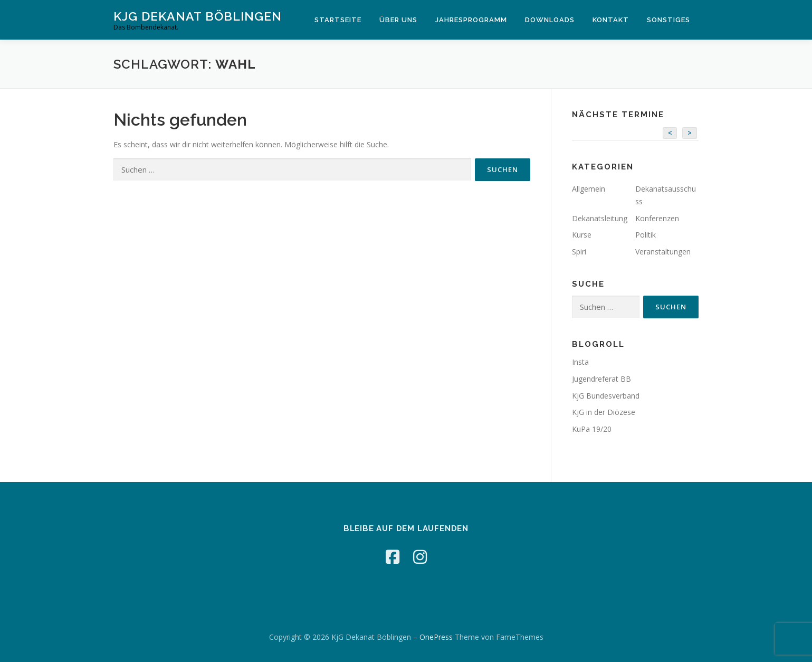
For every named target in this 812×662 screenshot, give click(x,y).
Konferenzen (657, 218)
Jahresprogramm (471, 20)
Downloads (550, 20)
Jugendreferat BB (601, 379)
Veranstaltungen (663, 252)
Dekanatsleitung (600, 218)
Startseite (338, 20)
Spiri (579, 252)
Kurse (582, 235)
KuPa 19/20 (592, 429)
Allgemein (589, 189)
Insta (580, 362)
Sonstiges (668, 20)
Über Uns (398, 20)
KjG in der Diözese (604, 412)
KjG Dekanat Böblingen (198, 16)
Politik (646, 235)
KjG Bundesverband (606, 396)
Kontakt (611, 20)
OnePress (436, 637)
